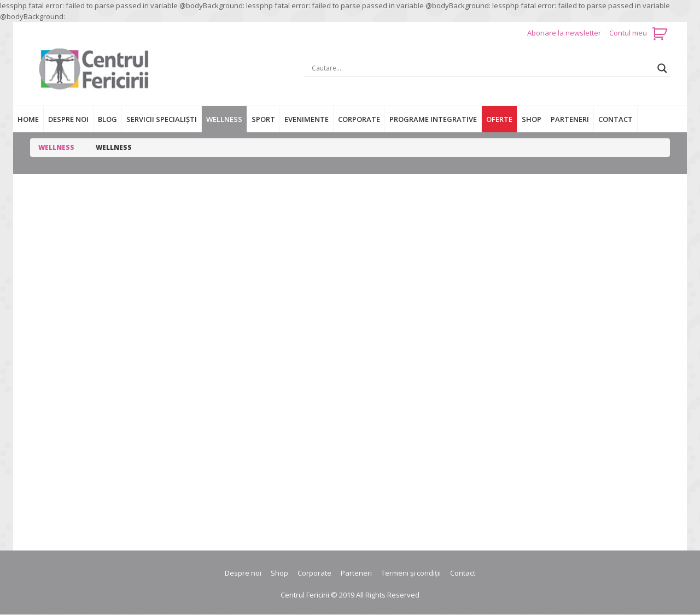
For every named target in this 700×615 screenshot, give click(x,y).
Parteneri (570, 119)
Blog (107, 119)
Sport (263, 119)
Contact (616, 119)
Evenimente (307, 119)
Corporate (359, 119)
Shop (532, 119)
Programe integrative (433, 119)
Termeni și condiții (411, 573)
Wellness (224, 119)
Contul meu (628, 33)
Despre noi (68, 119)
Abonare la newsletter (565, 33)
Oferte (499, 119)
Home (28, 119)
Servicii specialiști (162, 119)
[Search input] (482, 68)
